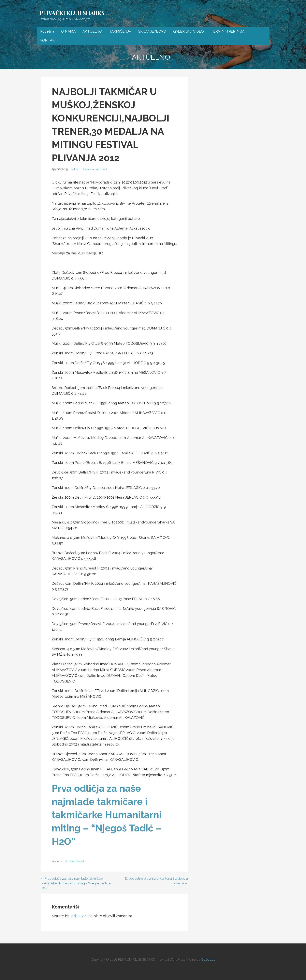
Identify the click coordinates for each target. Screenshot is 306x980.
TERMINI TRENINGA (228, 31)
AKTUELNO (92, 31)
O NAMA (68, 31)
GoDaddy (208, 960)
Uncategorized (74, 861)
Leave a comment (95, 169)
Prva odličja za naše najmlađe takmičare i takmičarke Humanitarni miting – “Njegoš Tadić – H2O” (107, 815)
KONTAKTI (49, 40)
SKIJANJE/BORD (152, 31)
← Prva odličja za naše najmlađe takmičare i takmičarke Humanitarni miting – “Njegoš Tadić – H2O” (76, 883)
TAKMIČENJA (120, 31)
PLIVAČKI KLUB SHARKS (72, 13)
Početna (47, 31)
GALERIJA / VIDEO (189, 31)
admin (75, 169)
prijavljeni (79, 916)
